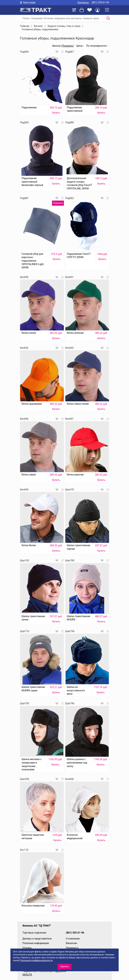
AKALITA (27, 975)
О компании (73, 939)
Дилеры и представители (37, 939)
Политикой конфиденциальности (36, 960)
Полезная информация (36, 943)
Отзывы (27, 948)
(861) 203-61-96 (100, 2)
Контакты (83, 2)
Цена (79, 46)
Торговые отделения (34, 933)
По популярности (96, 46)
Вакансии (71, 943)
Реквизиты (72, 948)
